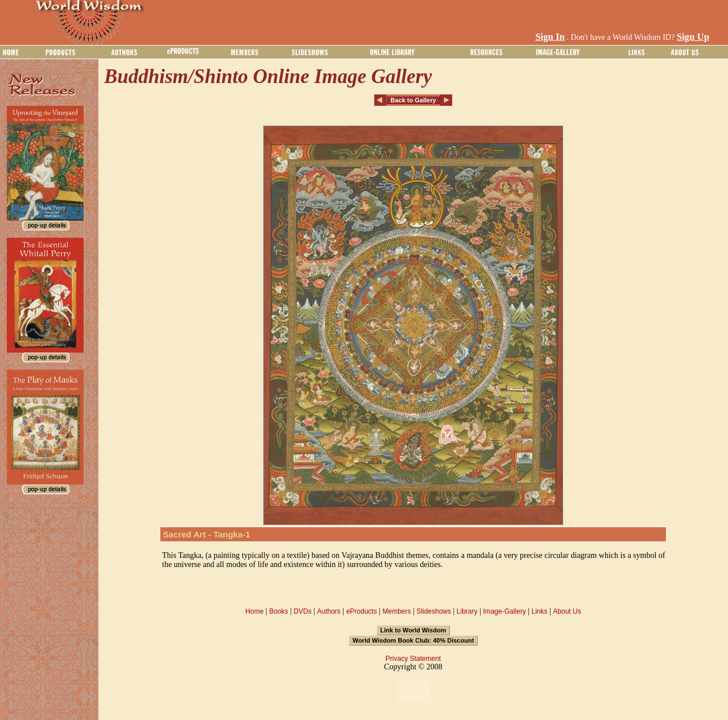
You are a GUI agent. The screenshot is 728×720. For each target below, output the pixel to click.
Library (467, 611)
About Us (567, 611)
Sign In (550, 37)
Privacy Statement (413, 659)
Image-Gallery (504, 611)
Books (278, 611)
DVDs (302, 611)
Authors (328, 611)
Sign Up (693, 37)
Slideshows (434, 611)
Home (254, 611)
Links (540, 611)
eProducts (362, 611)
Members (396, 611)
